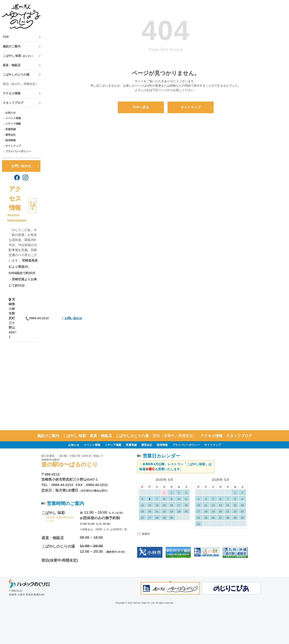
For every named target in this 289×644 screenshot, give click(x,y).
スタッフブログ (13, 103)
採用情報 (11, 140)
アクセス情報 (12, 93)
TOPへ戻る (141, 107)
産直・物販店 (12, 65)
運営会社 (11, 135)
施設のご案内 (12, 46)
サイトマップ (13, 146)
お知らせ (11, 113)
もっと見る (32, 205)
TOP (6, 37)
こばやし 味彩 (18, 56)
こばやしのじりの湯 (16, 75)
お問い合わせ (21, 166)
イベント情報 (13, 118)
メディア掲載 (13, 124)
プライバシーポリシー (18, 151)
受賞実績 (11, 129)
